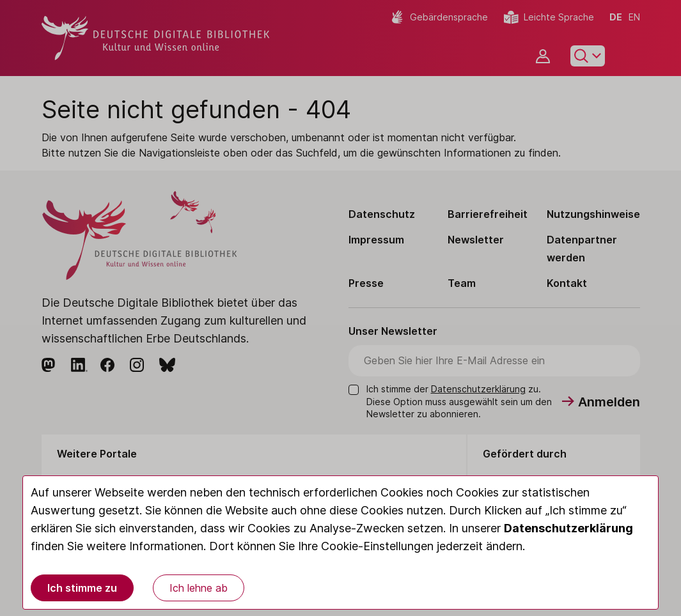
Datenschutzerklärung (568, 528)
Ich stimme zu (82, 588)
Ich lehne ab (199, 588)
